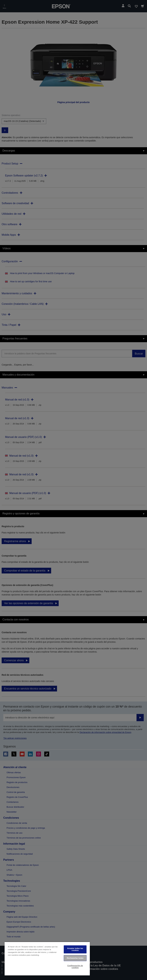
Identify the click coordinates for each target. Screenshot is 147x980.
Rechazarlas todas (75, 958)
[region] (47, 958)
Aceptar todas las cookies (75, 949)
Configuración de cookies (75, 966)
